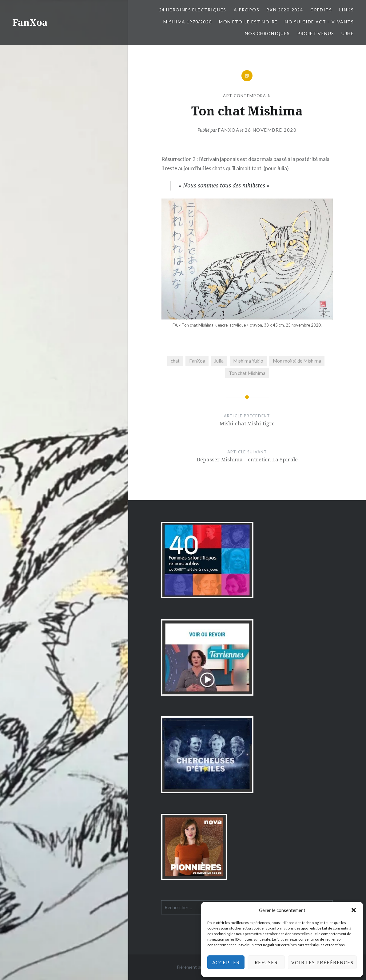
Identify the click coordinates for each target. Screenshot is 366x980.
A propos (247, 10)
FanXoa (30, 22)
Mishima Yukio (248, 361)
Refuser (266, 962)
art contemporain (247, 96)
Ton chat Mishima (247, 373)
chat (175, 361)
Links (346, 10)
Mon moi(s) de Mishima (297, 361)
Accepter (226, 962)
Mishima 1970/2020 (188, 22)
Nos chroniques (267, 33)
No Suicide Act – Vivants (319, 22)
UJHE (348, 33)
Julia (219, 361)
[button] (354, 910)
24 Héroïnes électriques (193, 10)
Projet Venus (316, 33)
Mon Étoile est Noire (248, 22)
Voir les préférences (322, 962)
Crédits (321, 10)
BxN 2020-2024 (285, 10)
